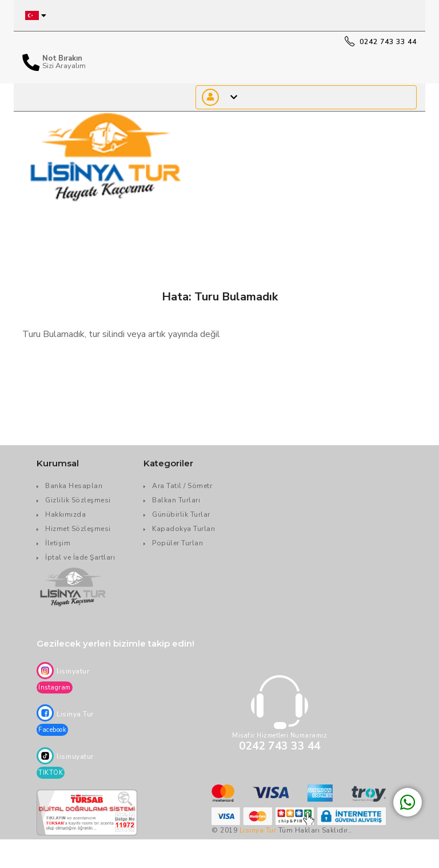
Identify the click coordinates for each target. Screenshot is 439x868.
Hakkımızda (65, 514)
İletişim (58, 543)
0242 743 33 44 (381, 42)
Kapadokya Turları (184, 529)
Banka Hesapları (74, 486)
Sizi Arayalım (64, 66)
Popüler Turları (178, 543)
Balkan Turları (176, 500)
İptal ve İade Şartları (80, 557)
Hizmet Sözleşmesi (78, 529)
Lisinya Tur (258, 830)
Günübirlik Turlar (181, 514)
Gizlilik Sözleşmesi (78, 500)
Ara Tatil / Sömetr (182, 486)
